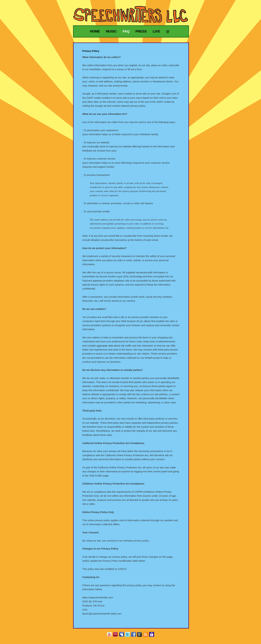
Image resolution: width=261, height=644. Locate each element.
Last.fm (117, 635)
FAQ (126, 31)
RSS (147, 635)
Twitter (129, 635)
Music (111, 31)
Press (141, 31)
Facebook (135, 635)
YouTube (111, 635)
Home (95, 31)
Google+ (141, 635)
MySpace (123, 635)
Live (156, 31)
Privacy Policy (153, 635)
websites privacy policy (136, 541)
